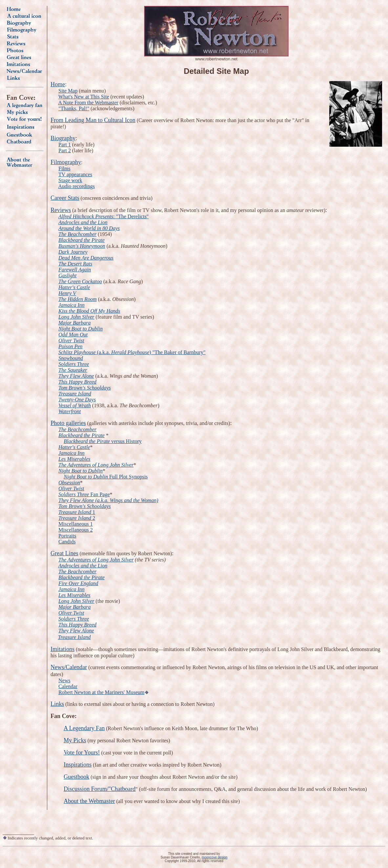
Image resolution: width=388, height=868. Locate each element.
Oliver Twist (71, 613)
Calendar (68, 686)
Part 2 (65, 150)
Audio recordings (76, 186)
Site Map (68, 91)
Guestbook (76, 777)
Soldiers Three (74, 619)
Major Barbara (75, 607)
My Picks (75, 740)
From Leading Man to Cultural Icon (93, 120)
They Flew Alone (76, 631)
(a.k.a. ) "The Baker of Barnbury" (132, 352)
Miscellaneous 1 (75, 524)
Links (57, 704)
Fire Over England (78, 583)
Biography (63, 138)
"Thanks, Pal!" (74, 108)
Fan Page (84, 494)
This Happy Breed (77, 625)
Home (58, 84)
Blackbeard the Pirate (87, 441)
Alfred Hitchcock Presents (86, 216)
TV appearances (75, 174)
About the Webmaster (89, 801)
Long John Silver (76, 601)
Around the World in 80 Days (89, 228)
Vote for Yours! (82, 752)
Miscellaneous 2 (75, 530)
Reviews (61, 210)
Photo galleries (68, 423)
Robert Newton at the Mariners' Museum (101, 692)
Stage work (70, 180)
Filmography (66, 162)
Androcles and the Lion (83, 222)
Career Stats (65, 198)
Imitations (63, 649)
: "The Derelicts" (131, 216)
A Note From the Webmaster (88, 103)
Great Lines (64, 553)
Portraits (67, 536)
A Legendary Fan (84, 728)
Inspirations (78, 765)
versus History (126, 441)
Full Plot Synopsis (128, 477)
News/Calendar (69, 667)
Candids (67, 542)
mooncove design (214, 857)
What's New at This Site (84, 97)
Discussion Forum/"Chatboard (100, 789)
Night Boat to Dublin (86, 477)
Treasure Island (75, 637)
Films (64, 169)
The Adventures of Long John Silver (96, 560)
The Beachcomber (77, 572)
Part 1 (65, 145)
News (64, 680)
